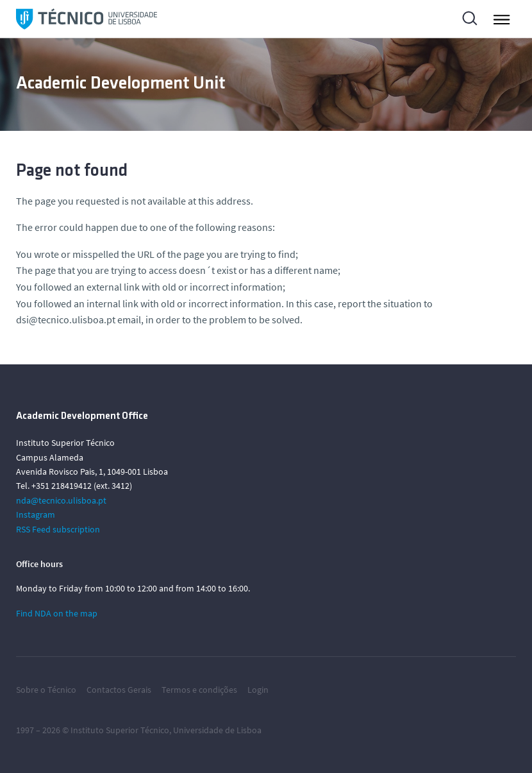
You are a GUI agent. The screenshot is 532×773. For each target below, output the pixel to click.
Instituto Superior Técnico (120, 730)
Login (258, 690)
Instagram (36, 514)
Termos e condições (199, 690)
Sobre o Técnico (46, 690)
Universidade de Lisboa (217, 730)
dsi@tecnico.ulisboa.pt (66, 319)
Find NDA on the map (57, 613)
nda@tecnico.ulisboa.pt (61, 500)
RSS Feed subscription (58, 529)
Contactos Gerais (119, 690)
